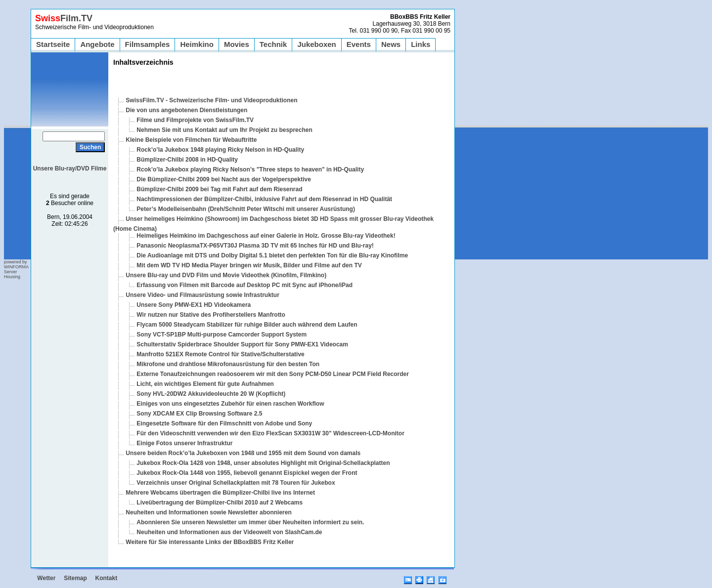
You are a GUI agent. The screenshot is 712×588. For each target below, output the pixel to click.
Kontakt (107, 578)
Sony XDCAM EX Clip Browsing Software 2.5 (199, 414)
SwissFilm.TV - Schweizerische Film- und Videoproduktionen (211, 100)
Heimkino (197, 44)
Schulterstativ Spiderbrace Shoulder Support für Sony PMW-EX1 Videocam (242, 344)
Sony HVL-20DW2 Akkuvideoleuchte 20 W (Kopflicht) (211, 394)
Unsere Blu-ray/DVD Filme (70, 168)
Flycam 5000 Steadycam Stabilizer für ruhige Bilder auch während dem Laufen (247, 325)
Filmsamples (148, 44)
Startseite (53, 44)
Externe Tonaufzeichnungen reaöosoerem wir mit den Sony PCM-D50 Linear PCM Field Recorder (273, 374)
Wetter (46, 578)
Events (359, 44)
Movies (237, 44)
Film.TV (64, 18)
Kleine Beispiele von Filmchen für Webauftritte (191, 140)
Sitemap (75, 578)
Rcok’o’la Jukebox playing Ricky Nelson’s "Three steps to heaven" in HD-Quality (250, 169)
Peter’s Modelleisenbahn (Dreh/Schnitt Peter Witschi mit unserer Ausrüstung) (246, 209)
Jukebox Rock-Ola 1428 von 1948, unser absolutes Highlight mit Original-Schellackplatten (263, 463)
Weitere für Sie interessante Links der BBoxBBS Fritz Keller (210, 542)
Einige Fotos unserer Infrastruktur (184, 443)
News (391, 44)
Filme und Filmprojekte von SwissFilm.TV (195, 120)
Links (421, 44)
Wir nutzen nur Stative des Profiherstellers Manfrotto (211, 315)
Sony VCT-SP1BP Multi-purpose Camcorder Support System (222, 335)
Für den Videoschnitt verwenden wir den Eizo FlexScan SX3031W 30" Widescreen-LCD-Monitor (270, 433)
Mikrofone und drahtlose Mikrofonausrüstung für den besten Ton (228, 364)
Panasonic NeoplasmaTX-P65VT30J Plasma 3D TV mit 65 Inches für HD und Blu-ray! (255, 246)
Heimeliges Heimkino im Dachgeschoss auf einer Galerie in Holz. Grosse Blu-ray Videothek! (266, 236)
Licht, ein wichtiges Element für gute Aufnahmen (205, 384)
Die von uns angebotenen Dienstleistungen (186, 110)
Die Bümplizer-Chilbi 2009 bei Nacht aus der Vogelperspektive (224, 179)
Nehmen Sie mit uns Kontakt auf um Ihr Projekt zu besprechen (224, 130)
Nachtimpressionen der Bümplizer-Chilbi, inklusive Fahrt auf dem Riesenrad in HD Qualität (264, 199)
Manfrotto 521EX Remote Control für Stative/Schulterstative (220, 354)
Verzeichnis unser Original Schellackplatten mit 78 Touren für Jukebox (236, 483)
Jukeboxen (316, 44)
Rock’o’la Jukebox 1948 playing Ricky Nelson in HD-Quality (220, 150)
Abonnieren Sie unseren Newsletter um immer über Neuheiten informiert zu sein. (250, 522)
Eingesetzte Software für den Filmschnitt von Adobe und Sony (224, 423)
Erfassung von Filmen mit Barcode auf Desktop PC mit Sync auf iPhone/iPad (245, 285)
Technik (273, 44)
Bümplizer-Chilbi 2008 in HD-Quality (187, 160)
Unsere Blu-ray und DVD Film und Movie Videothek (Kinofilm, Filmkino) (226, 275)
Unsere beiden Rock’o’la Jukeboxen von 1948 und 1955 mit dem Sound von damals (243, 453)
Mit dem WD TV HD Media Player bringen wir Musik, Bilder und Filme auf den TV (249, 265)
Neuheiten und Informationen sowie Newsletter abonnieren (208, 512)
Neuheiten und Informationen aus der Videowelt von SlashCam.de (229, 532)
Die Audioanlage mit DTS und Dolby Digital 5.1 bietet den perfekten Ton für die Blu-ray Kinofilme (272, 255)
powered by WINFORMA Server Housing (16, 269)
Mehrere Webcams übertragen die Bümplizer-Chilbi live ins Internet (220, 493)
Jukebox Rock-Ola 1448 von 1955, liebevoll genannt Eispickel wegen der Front (247, 473)
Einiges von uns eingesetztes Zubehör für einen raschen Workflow (230, 404)
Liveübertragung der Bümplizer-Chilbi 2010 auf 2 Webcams (220, 503)
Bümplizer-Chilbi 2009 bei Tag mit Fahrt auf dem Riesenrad (219, 189)
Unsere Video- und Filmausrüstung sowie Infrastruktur (202, 295)
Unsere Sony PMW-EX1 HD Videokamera (194, 305)
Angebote (97, 44)
